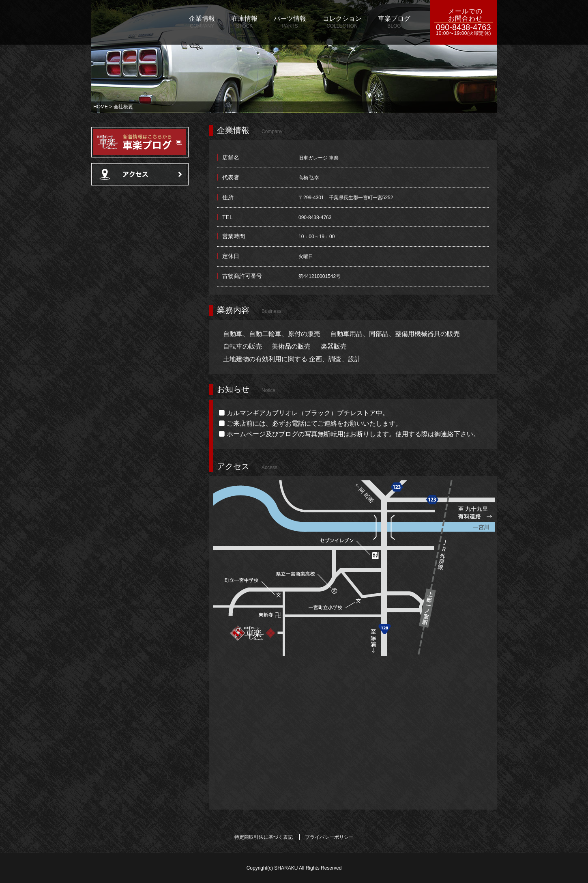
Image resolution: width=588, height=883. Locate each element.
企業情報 (202, 22)
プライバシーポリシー (329, 837)
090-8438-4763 (464, 30)
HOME (101, 107)
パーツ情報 (290, 22)
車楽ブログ (394, 22)
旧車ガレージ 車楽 (134, 22)
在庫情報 (245, 22)
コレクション (342, 22)
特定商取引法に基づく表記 (264, 837)
